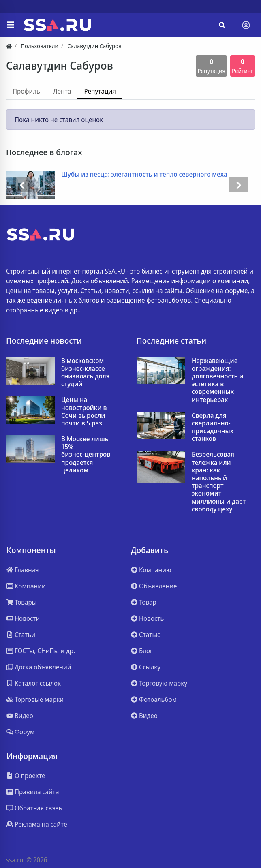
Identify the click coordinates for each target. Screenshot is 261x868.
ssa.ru (15, 860)
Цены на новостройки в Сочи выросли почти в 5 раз (84, 412)
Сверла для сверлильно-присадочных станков (213, 427)
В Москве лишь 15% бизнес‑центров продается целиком (86, 455)
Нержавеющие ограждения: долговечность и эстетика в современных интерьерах (218, 380)
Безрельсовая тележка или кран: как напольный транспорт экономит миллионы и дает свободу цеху (219, 482)
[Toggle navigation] (246, 25)
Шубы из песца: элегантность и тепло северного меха (144, 174)
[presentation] (22, 185)
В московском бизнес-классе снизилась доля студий (85, 373)
